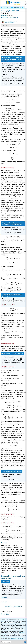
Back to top (3, 602)
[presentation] (10, 29)
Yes (4, 614)
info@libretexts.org (5, 637)
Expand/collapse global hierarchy (2, 7)
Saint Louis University (10, 23)
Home (6, 7)
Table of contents (7, 26)
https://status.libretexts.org (17, 638)
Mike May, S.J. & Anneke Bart (11, 21)
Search (2, 642)
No (9, 614)
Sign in (25, 643)
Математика (15, 7)
